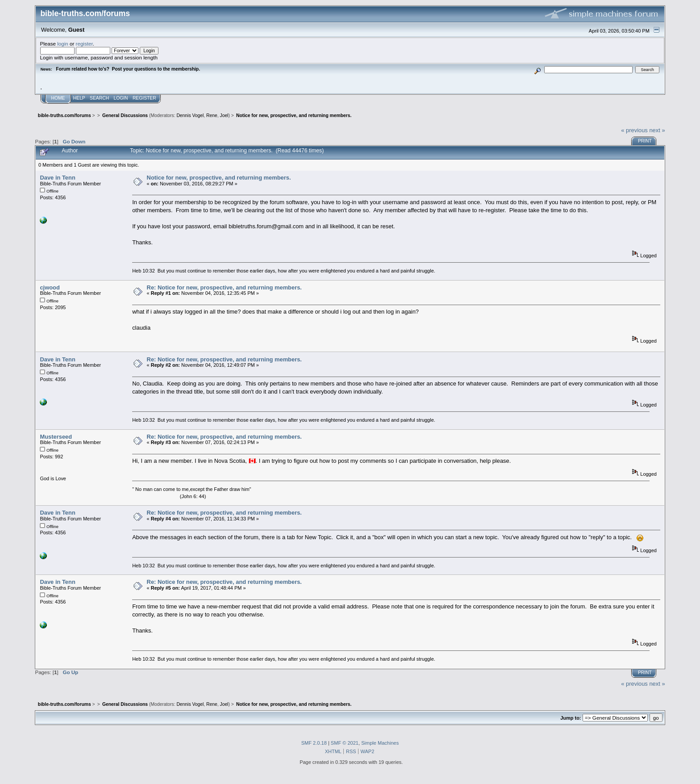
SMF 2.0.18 (314, 743)
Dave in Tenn (57, 178)
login (63, 44)
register (84, 44)
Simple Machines (380, 743)
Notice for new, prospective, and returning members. (219, 178)
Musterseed (56, 437)
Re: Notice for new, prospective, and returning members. (224, 287)
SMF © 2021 (345, 743)
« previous (634, 130)
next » (657, 130)
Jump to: (571, 718)
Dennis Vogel (190, 115)
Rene (212, 115)
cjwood (50, 287)
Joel (224, 115)
